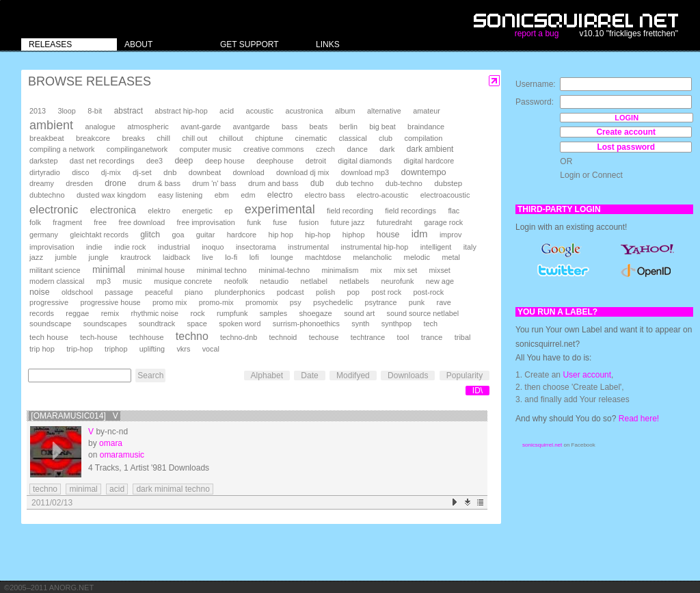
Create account (626, 132)
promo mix (170, 302)
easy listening (180, 195)
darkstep (43, 161)
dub (317, 183)
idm (420, 234)
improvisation (52, 247)
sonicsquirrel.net (542, 445)
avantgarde (252, 127)
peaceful (159, 292)
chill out (194, 138)
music (132, 281)
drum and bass (273, 183)
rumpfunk (232, 313)
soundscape (50, 324)
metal (450, 257)
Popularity (465, 375)
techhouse (146, 337)
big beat (382, 127)
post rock (386, 292)
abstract (129, 111)
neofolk (236, 281)
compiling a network (62, 149)
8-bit (95, 111)
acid (227, 111)
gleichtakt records (99, 235)
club (386, 138)
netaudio (274, 281)
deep (184, 161)
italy (470, 247)
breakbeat (47, 138)
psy (296, 302)
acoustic (260, 111)
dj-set (142, 172)
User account (587, 375)
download (249, 172)
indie (94, 247)
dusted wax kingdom (111, 195)
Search (150, 375)
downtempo (423, 172)
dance (357, 149)
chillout (231, 138)
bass (290, 127)
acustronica (304, 111)
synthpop (396, 324)
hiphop (354, 235)
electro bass (325, 195)
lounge (282, 257)
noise (40, 292)
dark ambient (430, 149)
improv (450, 235)
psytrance (381, 302)
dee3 (154, 161)
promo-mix (216, 302)
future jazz (348, 222)
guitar (206, 235)
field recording (350, 211)
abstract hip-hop (181, 111)
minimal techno (222, 270)
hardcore (242, 235)
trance (432, 337)
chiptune (269, 138)
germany (44, 235)
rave (444, 302)
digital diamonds (365, 161)
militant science (55, 270)
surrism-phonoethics (306, 324)
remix (110, 313)
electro (280, 195)
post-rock (428, 292)
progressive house (110, 302)
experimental (280, 209)
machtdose (323, 257)
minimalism (340, 270)
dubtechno (47, 195)
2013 (38, 111)
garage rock (443, 222)
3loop (66, 111)
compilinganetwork (137, 149)
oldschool (77, 292)
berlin (349, 127)
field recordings (410, 211)
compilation (423, 138)
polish (325, 292)
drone (116, 183)
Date (309, 375)
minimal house (161, 270)
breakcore (93, 138)
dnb (170, 172)
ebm (222, 195)
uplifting (152, 349)
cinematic (311, 138)
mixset (440, 270)
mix (376, 270)
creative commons (274, 149)
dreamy (42, 183)
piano (194, 292)
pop (353, 292)
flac (454, 211)
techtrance (368, 337)
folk (35, 222)
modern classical (57, 281)
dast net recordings (102, 161)
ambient (51, 125)
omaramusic (122, 455)
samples (273, 313)
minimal (109, 269)
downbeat (205, 172)
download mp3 (365, 172)
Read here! (639, 419)
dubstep (448, 183)
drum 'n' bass (214, 183)
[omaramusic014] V (74, 416)
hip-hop (318, 235)
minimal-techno (284, 270)
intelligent (436, 247)
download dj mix (302, 172)
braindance (426, 127)
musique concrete (183, 281)
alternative (384, 111)
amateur (427, 111)
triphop (116, 349)
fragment (67, 222)
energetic (197, 211)
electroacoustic (445, 195)
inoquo (213, 247)
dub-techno (404, 183)
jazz (36, 257)
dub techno (354, 183)
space (197, 324)
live (207, 257)
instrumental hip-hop (375, 247)
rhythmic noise (154, 313)
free (100, 222)
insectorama (256, 247)
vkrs (183, 349)
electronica (113, 210)
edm (248, 195)
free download (142, 222)
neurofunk (397, 281)
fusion (309, 222)
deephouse (275, 161)
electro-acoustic (383, 195)
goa (178, 235)
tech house (49, 337)
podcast (291, 292)
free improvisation (206, 222)
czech (325, 149)
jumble (66, 257)
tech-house (99, 337)
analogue (100, 127)
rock (197, 313)
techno (192, 336)
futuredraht (394, 222)
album (345, 111)
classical (353, 138)
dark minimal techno (173, 489)
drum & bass (159, 183)
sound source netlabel (423, 313)
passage (119, 292)
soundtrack (157, 324)
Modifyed (353, 375)
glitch (150, 235)
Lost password (626, 147)
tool (403, 337)
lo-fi (231, 257)
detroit (316, 161)
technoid (283, 337)
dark (387, 149)
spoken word (240, 324)
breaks (133, 138)
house (388, 235)
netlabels (354, 281)
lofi (254, 257)
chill (163, 138)
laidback (176, 257)
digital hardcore (429, 161)
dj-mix (111, 172)
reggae (77, 313)
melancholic (372, 257)
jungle (99, 257)
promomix (261, 302)
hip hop (281, 235)
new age (440, 281)
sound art (359, 313)
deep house (225, 161)
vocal (211, 349)
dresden (79, 183)
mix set (405, 270)
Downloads (408, 375)
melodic (417, 257)
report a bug (537, 34)
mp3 (104, 281)
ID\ (477, 391)
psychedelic (333, 302)
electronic (54, 210)
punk (417, 302)
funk (254, 222)
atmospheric (148, 127)
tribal (463, 337)
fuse (280, 222)
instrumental (308, 247)
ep (228, 211)
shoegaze (315, 313)
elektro (159, 211)
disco (80, 172)
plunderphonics (240, 292)
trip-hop (80, 349)
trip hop (42, 349)
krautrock (135, 257)
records (42, 313)
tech (430, 324)
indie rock (130, 247)
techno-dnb (239, 337)
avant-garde (201, 127)
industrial (174, 247)
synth (360, 324)
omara (111, 443)
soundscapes (105, 324)
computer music (206, 149)
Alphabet (267, 375)
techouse (324, 337)
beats (319, 127)
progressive (49, 302)
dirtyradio (45, 172)
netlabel (314, 281)
